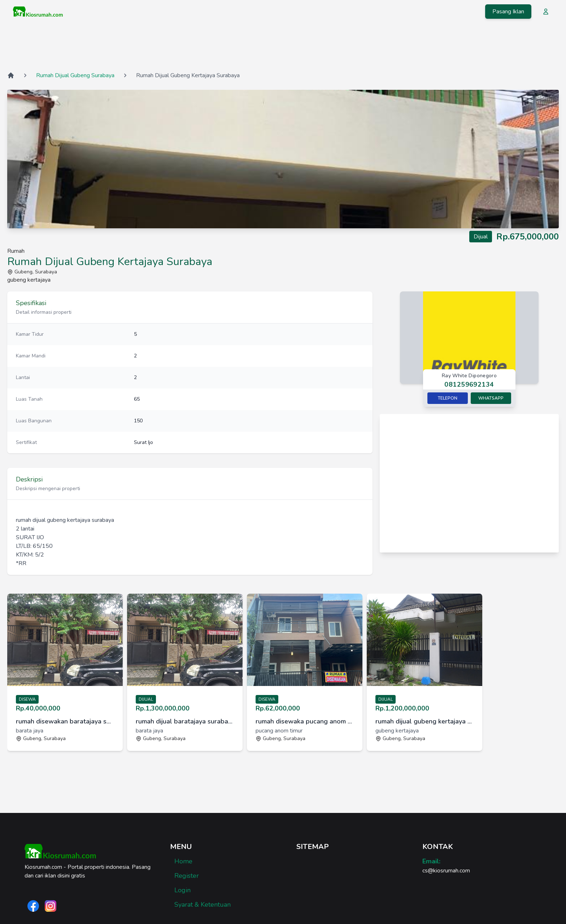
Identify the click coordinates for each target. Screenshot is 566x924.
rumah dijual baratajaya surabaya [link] (185, 721)
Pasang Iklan (508, 12)
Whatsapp (491, 398)
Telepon (448, 398)
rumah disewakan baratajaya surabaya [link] (65, 721)
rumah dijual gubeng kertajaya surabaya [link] (425, 721)
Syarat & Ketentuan (203, 905)
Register (187, 876)
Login (182, 890)
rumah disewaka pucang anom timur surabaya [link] (305, 721)
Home (183, 861)
